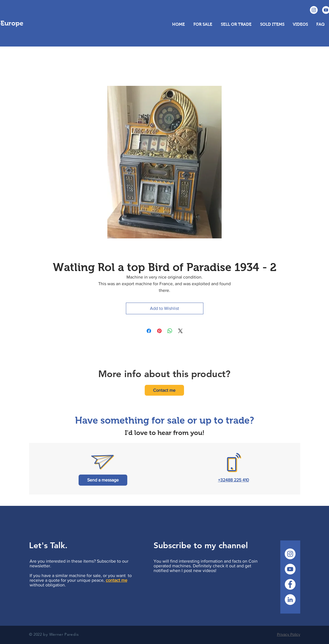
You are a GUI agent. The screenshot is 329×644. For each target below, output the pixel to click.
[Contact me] (164, 390)
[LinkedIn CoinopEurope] (290, 600)
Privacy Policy (289, 634)
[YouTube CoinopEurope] (290, 569)
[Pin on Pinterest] (159, 331)
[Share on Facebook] (149, 331)
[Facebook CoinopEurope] (290, 584)
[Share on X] (180, 331)
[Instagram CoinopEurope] (314, 10)
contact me (116, 580)
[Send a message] (103, 480)
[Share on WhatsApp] (170, 331)
